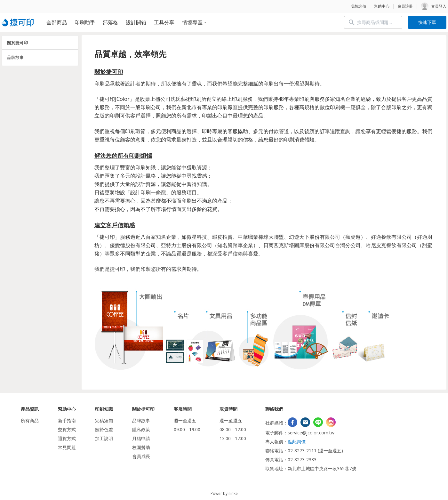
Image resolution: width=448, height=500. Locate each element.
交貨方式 (67, 429)
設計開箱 (136, 22)
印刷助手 (85, 22)
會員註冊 (405, 6)
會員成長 (141, 456)
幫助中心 (382, 6)
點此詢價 (297, 442)
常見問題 (67, 447)
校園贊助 (141, 447)
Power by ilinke (224, 493)
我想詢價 (358, 6)
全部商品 (57, 22)
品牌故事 (15, 57)
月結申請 (141, 438)
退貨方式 (67, 438)
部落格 (110, 22)
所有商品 (30, 420)
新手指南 (67, 420)
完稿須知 (104, 420)
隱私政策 (141, 429)
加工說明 (104, 438)
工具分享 (164, 22)
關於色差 (104, 429)
